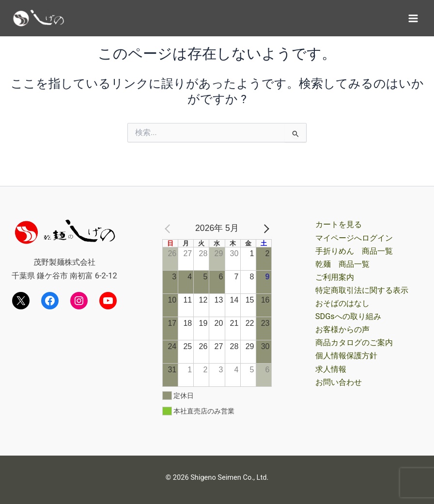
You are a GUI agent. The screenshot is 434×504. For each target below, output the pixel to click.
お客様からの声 (342, 329)
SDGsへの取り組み (348, 316)
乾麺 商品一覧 (342, 264)
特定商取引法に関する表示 (362, 290)
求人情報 (331, 369)
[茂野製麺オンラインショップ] (39, 18)
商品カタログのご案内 (354, 343)
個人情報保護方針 (346, 356)
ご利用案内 (335, 277)
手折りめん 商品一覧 (354, 251)
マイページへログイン (354, 238)
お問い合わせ (339, 382)
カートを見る (339, 224)
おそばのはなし (342, 303)
